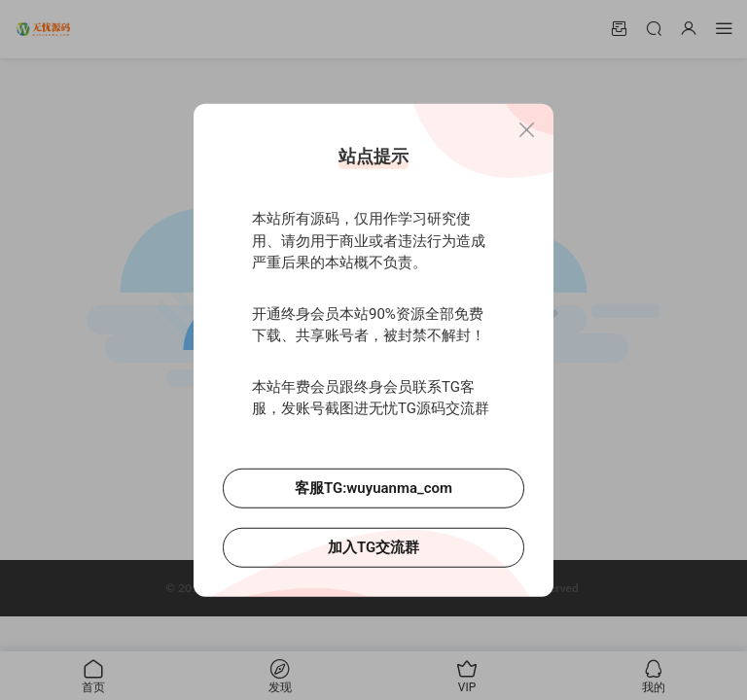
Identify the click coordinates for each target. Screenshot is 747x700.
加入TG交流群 (373, 546)
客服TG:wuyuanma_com (373, 487)
